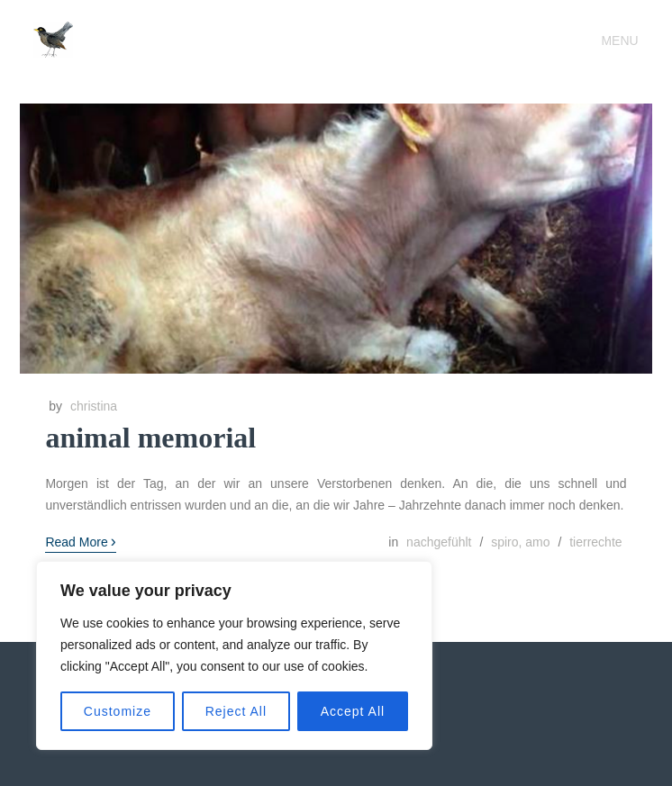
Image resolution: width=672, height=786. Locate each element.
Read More (80, 541)
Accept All (353, 711)
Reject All (236, 711)
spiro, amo (520, 542)
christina (94, 406)
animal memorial (150, 438)
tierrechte (595, 542)
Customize (118, 711)
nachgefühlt (439, 542)
